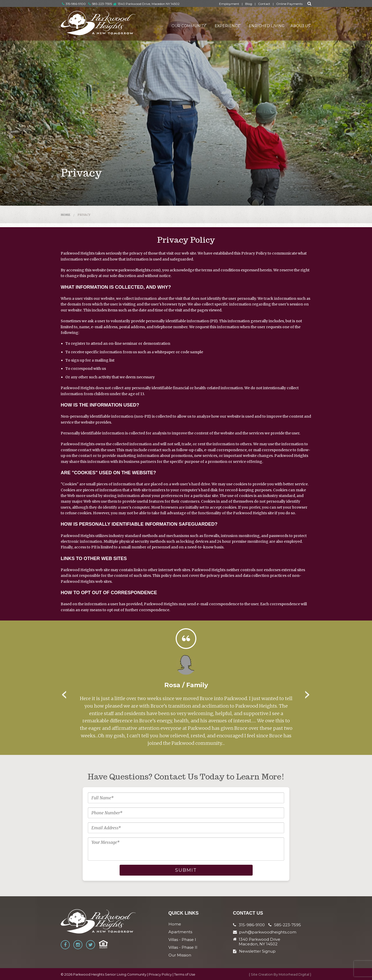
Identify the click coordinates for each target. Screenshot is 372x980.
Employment (229, 4)
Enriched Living (261, 24)
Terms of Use (185, 974)
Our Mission (180, 955)
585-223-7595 (100, 4)
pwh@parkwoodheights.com (268, 932)
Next (307, 693)
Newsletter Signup (254, 951)
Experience (218, 24)
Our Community (175, 24)
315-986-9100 (74, 4)
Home (65, 215)
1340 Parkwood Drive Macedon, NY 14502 (259, 942)
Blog (249, 4)
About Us (296, 24)
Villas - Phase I (182, 940)
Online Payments (289, 4)
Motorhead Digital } (295, 974)
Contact (264, 4)
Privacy (84, 215)
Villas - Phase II (183, 947)
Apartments (180, 932)
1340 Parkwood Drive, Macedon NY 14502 (149, 4)
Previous (65, 693)
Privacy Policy (160, 974)
